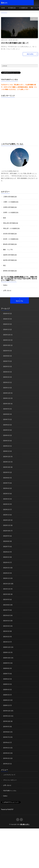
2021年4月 (6, 626)
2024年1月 (6, 451)
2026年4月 (6, 314)
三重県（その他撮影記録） (11, 202)
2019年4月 (6, 753)
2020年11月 (7, 652)
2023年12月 (7, 457)
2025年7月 (6, 361)
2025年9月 (6, 351)
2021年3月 (6, 631)
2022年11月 (7, 525)
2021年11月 (7, 589)
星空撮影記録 (12, 8)
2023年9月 (6, 472)
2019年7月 (6, 737)
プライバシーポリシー (10, 780)
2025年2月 (6, 382)
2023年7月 (6, 483)
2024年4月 (6, 435)
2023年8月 (6, 478)
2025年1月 (6, 388)
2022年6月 (6, 552)
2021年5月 (6, 621)
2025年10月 (7, 345)
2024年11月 (7, 398)
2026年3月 (6, 319)
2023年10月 (7, 467)
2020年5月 (6, 684)
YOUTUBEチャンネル (10, 791)
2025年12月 (7, 335)
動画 (4, 218)
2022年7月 (6, 547)
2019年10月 (7, 721)
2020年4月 (6, 690)
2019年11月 (7, 716)
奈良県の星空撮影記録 (10, 234)
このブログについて (9, 775)
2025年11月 (7, 340)
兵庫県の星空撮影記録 (10, 207)
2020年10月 (7, 658)
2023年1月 (6, 515)
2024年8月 (6, 414)
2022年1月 (6, 578)
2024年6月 (6, 425)
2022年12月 (7, 520)
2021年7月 (6, 610)
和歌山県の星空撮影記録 (11, 223)
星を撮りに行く (25, 824)
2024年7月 (6, 419)
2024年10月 (7, 404)
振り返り (16, 40)
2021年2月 (6, 637)
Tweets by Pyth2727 (7, 809)
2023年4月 (6, 499)
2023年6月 (6, 488)
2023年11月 (7, 462)
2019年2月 (6, 764)
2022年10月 (7, 531)
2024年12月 (7, 393)
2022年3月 (6, 568)
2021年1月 (6, 642)
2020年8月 (6, 668)
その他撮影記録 (23, 8)
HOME (3, 8)
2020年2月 (6, 700)
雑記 (35, 19)
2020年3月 (6, 695)
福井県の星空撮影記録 (10, 260)
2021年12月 (7, 584)
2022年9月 (6, 536)
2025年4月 (6, 372)
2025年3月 (6, 377)
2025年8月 (6, 356)
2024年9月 (6, 409)
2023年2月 (6, 509)
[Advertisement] (19, 119)
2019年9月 (6, 727)
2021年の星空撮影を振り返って (15, 43)
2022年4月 (6, 562)
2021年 (11, 40)
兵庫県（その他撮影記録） (11, 212)
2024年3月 (6, 441)
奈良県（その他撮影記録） (11, 239)
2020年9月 (6, 663)
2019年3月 (6, 758)
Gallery (5, 285)
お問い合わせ (7, 290)
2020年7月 (6, 674)
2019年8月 (6, 732)
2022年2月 (6, 573)
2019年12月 (7, 711)
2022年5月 (6, 557)
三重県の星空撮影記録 (10, 197)
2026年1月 (6, 329)
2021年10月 (7, 594)
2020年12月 (7, 647)
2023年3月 (6, 504)
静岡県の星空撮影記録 (10, 271)
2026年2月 (6, 324)
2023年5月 (6, 494)
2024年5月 (6, 430)
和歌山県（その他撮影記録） (12, 228)
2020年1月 (6, 705)
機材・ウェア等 (8, 250)
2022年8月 (6, 541)
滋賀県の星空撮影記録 (10, 255)
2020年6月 (6, 679)
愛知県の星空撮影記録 (10, 244)
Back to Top (19, 301)
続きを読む (30, 54)
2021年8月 (6, 605)
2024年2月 (6, 446)
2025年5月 (6, 366)
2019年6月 (6, 742)
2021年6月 (6, 615)
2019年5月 (6, 748)
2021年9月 (6, 599)
